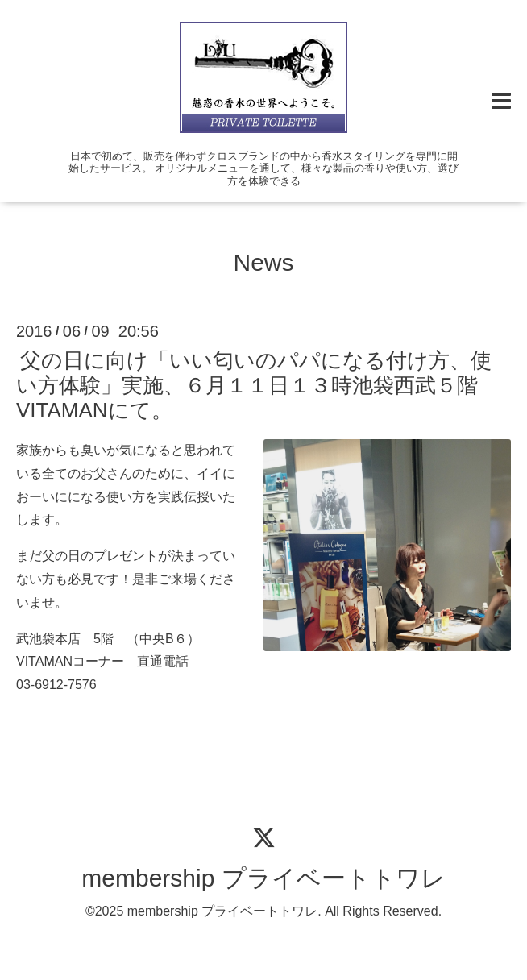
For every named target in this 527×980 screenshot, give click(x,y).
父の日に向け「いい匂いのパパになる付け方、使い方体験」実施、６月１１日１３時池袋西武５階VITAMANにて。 (254, 384)
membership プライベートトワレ (263, 878)
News (263, 262)
